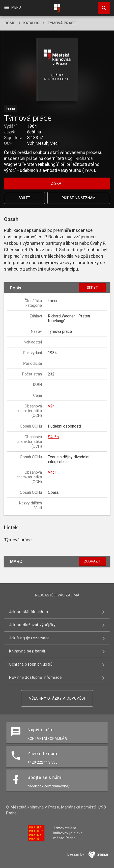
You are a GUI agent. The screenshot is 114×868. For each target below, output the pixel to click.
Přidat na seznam (79, 198)
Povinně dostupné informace (35, 677)
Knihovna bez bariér (27, 651)
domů (10, 23)
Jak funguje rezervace (29, 638)
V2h (51, 406)
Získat (57, 184)
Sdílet (24, 198)
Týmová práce (62, 23)
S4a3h (53, 437)
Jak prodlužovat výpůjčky (32, 625)
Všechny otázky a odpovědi (57, 698)
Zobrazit (92, 561)
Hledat (102, 5)
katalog (31, 23)
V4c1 (52, 472)
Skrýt (92, 288)
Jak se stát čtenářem (28, 612)
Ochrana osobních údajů (31, 664)
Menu (12, 7)
